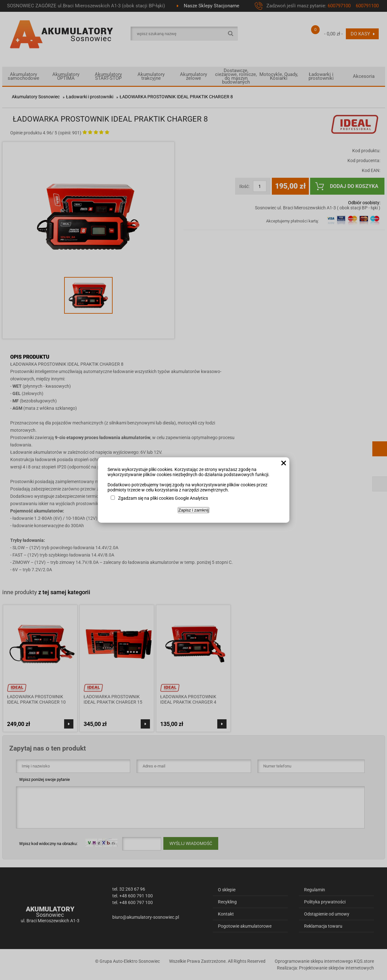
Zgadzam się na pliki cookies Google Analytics (163, 498)
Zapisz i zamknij (193, 510)
